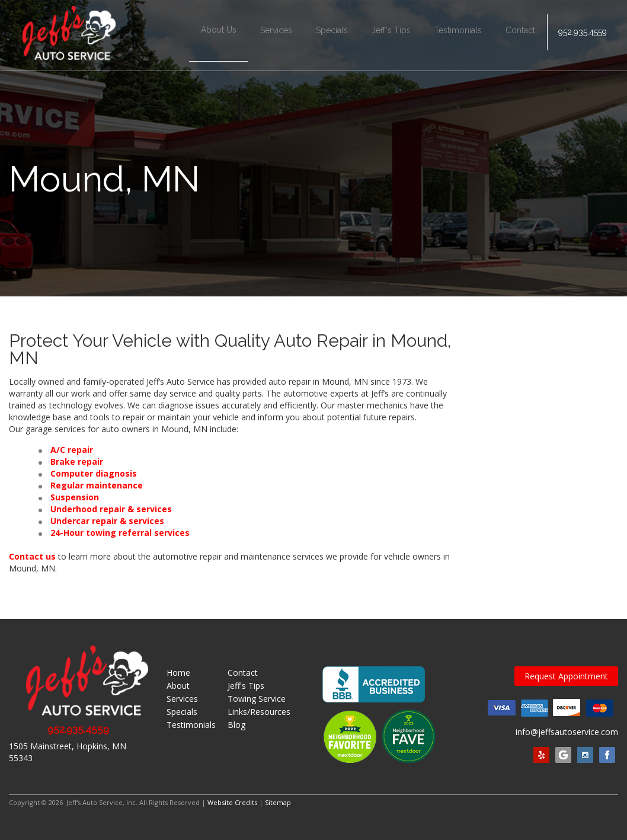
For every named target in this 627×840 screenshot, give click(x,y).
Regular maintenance (97, 485)
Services (275, 36)
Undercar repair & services (107, 521)
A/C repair (72, 450)
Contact (519, 36)
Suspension (75, 497)
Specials (331, 36)
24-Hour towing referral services (120, 533)
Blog (236, 725)
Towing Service (257, 699)
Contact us (32, 556)
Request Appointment (566, 676)
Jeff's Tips (390, 36)
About (178, 686)
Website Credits (232, 802)
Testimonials (457, 36)
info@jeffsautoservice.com (567, 732)
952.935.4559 (582, 36)
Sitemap (278, 802)
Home (178, 673)
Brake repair (77, 461)
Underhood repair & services (111, 509)
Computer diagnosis (94, 473)
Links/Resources (259, 712)
